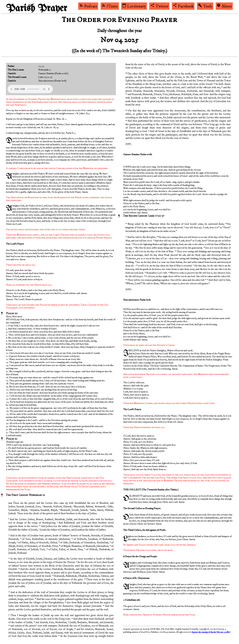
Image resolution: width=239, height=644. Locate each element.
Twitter (159, 6)
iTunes (110, 6)
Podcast (88, 6)
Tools (205, 6)
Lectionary (134, 6)
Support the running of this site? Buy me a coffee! (211, 632)
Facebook (183, 6)
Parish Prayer (37, 8)
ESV (128, 144)
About (224, 6)
